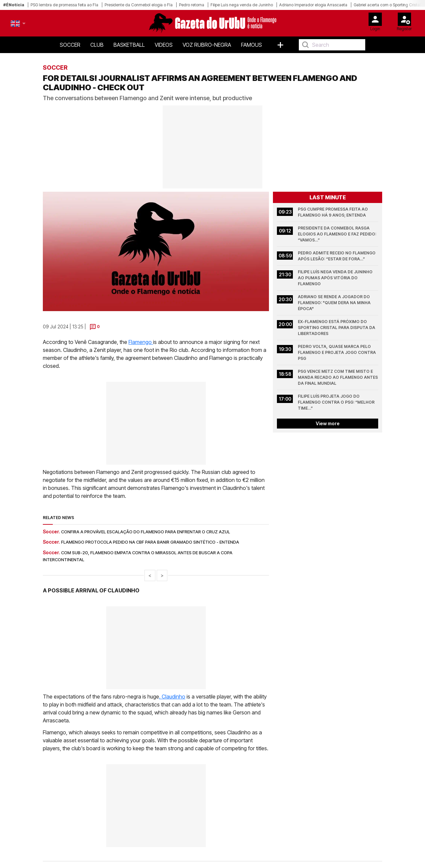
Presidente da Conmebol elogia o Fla (139, 5)
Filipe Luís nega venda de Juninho (242, 5)
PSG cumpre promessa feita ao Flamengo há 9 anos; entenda (333, 212)
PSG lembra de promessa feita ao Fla (64, 5)
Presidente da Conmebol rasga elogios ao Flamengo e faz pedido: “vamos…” (338, 234)
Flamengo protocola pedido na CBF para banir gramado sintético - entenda (150, 542)
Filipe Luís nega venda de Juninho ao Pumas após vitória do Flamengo (336, 278)
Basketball (129, 45)
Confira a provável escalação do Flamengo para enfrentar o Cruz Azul (146, 532)
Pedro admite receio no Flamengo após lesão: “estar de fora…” (337, 256)
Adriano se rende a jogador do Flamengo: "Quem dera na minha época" (335, 303)
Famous (252, 45)
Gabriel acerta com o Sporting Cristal (387, 5)
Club (97, 45)
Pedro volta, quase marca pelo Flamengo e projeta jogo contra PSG (337, 352)
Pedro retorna (192, 5)
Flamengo (141, 342)
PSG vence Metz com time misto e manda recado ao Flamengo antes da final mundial (338, 377)
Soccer (70, 45)
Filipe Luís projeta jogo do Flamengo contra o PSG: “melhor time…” (337, 402)
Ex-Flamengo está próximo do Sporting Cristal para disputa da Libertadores (337, 328)
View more (328, 423)
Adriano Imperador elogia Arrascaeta (313, 5)
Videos (164, 45)
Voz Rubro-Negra (207, 45)
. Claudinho (172, 697)
